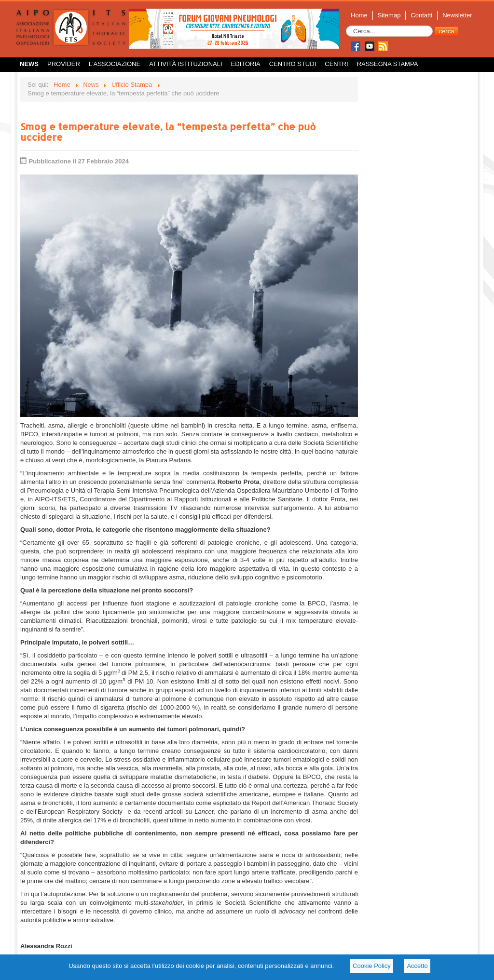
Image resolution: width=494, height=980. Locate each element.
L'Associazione (115, 64)
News (29, 64)
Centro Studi (293, 64)
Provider (64, 64)
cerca (447, 31)
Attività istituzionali (185, 64)
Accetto (417, 966)
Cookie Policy (372, 966)
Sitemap (389, 15)
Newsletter (457, 15)
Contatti (421, 15)
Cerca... (346, 26)
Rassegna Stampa (388, 64)
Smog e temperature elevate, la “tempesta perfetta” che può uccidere (168, 132)
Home (359, 15)
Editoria (246, 64)
